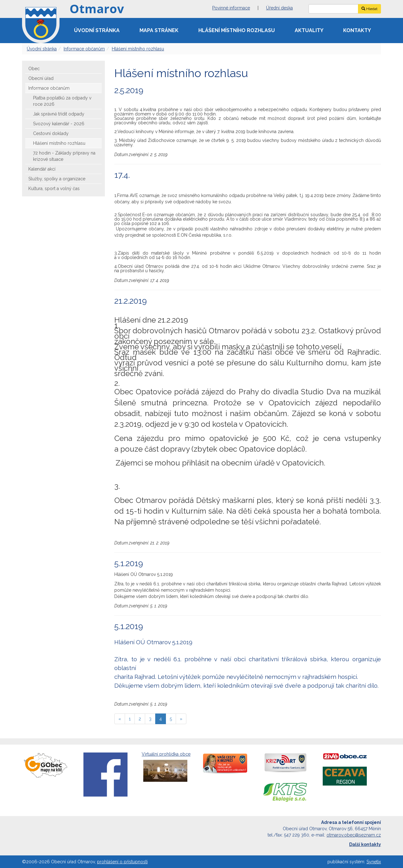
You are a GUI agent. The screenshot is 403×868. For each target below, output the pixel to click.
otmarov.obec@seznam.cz (354, 835)
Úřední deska (279, 8)
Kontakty (357, 30)
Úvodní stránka (97, 30)
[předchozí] (120, 719)
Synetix (374, 862)
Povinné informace (231, 8)
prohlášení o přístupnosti (122, 862)
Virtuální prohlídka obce (166, 767)
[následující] (181, 719)
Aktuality (309, 30)
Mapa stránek (159, 30)
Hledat (369, 9)
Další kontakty (365, 844)
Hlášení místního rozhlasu (237, 30)
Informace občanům (84, 49)
